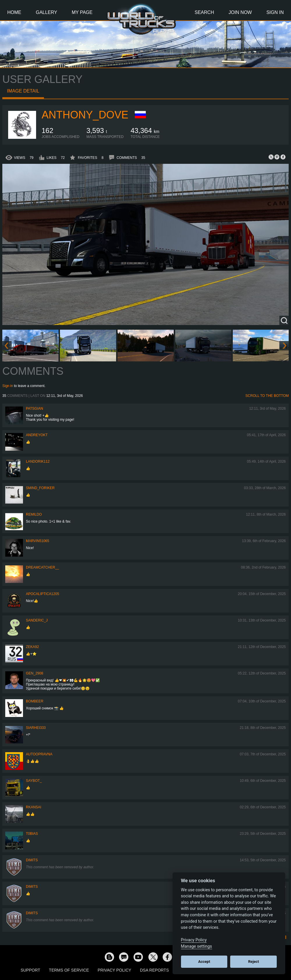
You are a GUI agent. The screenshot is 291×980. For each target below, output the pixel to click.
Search (204, 12)
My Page (82, 12)
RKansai (34, 807)
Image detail (23, 91)
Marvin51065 (38, 541)
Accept (204, 962)
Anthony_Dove (85, 115)
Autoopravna (39, 754)
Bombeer (35, 701)
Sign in (8, 386)
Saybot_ (34, 781)
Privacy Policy (115, 970)
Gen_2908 (34, 673)
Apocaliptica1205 (42, 594)
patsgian (34, 409)
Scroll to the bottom (267, 396)
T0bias (32, 834)
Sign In (275, 12)
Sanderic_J (37, 620)
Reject (254, 962)
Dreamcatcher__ (42, 567)
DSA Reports (154, 970)
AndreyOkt (37, 435)
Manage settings (197, 946)
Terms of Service (69, 970)
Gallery (47, 12)
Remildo (34, 514)
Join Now (240, 12)
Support (30, 970)
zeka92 (32, 647)
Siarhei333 (36, 728)
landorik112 (38, 461)
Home (14, 12)
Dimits (32, 860)
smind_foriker (40, 488)
